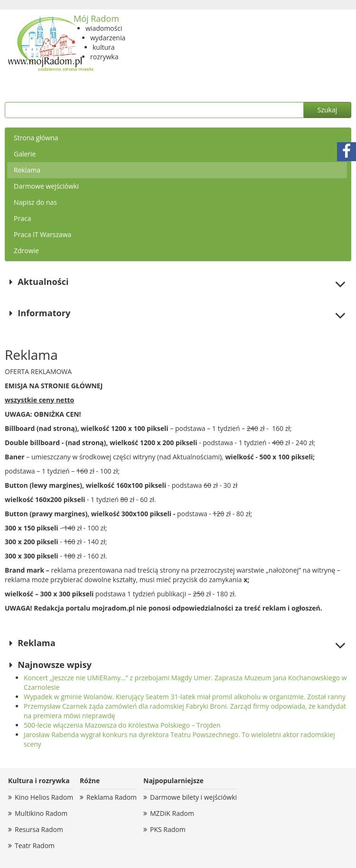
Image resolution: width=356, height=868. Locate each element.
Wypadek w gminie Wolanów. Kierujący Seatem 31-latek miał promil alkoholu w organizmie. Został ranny (185, 697)
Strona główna (36, 138)
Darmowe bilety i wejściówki (193, 797)
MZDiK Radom (172, 813)
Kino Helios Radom (44, 797)
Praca (22, 218)
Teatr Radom (35, 845)
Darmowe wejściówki (46, 186)
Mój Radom (96, 18)
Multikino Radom (41, 813)
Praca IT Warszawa (42, 234)
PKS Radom (168, 829)
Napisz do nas (35, 202)
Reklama (27, 170)
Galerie (25, 154)
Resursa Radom (39, 829)
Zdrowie (26, 251)
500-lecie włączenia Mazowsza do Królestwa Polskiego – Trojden (122, 725)
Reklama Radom (112, 797)
